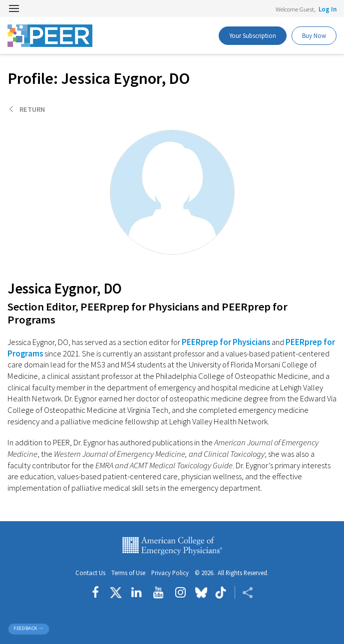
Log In (328, 9)
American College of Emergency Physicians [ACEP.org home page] (172, 546)
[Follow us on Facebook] (98, 593)
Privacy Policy (170, 573)
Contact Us (90, 573)
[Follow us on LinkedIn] (137, 593)
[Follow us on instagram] (180, 593)
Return (32, 109)
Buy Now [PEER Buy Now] (314, 35)
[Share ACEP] (244, 593)
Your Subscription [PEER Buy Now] (253, 35)
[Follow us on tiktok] (221, 593)
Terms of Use (128, 573)
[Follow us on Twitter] (116, 593)
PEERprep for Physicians (226, 342)
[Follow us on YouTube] (159, 593)
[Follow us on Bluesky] (201, 593)
